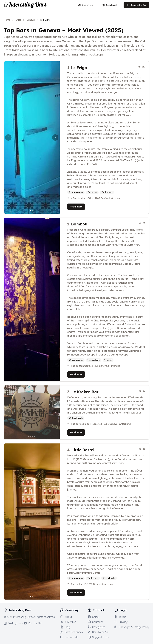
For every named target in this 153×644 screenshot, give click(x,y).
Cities (18, 20)
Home (7, 20)
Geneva (31, 20)
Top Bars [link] (45, 20)
